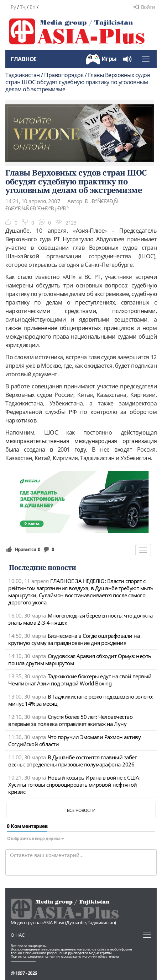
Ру (13, 7)
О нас (18, 935)
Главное (24, 59)
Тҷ (23, 7)
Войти (144, 7)
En (32, 7)
